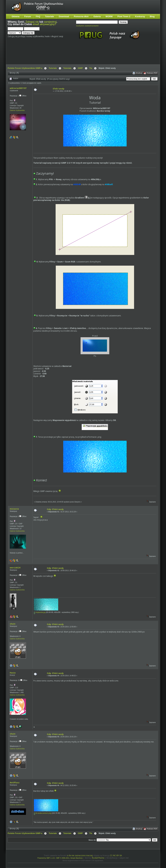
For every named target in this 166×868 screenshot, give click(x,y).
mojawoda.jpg (40, 612)
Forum (28, 16)
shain (13, 624)
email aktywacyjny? (44, 24)
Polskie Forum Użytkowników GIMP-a (25, 68)
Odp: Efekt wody (55, 509)
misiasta (14, 509)
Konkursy (140, 16)
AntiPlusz (15, 783)
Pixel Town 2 (124, 16)
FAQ (38, 16)
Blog (152, 16)
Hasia (13, 673)
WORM (109, 16)
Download (64, 16)
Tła (91, 68)
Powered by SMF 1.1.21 (46, 858)
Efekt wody (59, 89)
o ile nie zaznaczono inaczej (80, 855)
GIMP (80, 68)
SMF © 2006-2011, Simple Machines (70, 858)
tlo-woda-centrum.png (43, 813)
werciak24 (15, 568)
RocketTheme (98, 858)
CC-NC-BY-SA (116, 855)
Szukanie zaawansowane (87, 26)
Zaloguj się (32, 22)
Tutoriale (50, 16)
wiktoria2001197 (18, 88)
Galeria (97, 16)
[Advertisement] (68, 55)
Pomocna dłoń (81, 16)
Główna (16, 16)
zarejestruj (50, 22)
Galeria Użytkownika (17, 110)
